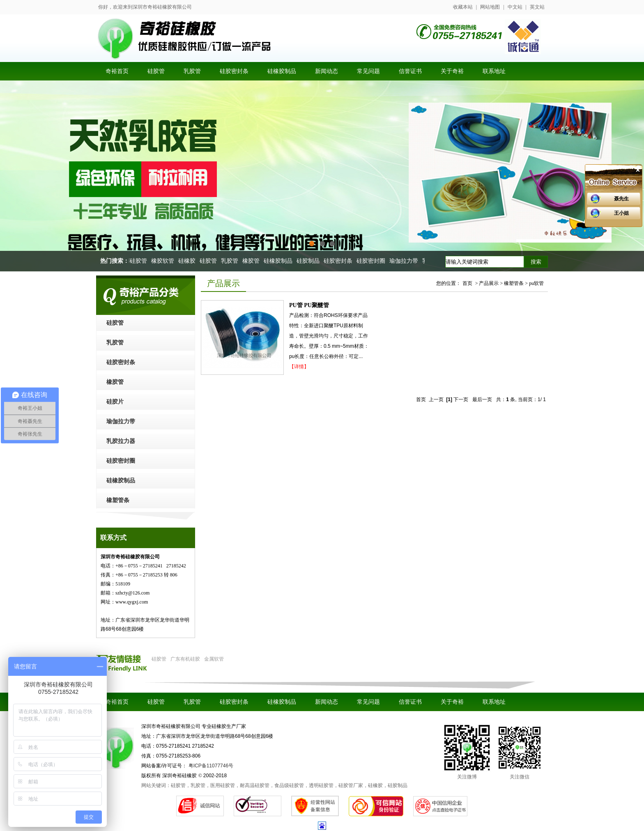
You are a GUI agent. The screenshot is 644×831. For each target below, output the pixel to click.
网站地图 (490, 7)
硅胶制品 (310, 261)
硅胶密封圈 (373, 261)
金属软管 (214, 659)
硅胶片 (115, 402)
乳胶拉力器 (121, 441)
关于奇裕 (452, 702)
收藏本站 (463, 7)
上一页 (436, 399)
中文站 (515, 7)
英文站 (537, 7)
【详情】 (299, 367)
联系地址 (494, 702)
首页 (467, 283)
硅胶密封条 (340, 261)
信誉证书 (410, 702)
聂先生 (621, 199)
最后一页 (482, 399)
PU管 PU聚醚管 (309, 305)
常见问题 (368, 702)
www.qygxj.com (132, 602)
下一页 (461, 399)
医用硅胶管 (135, 261)
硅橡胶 (189, 261)
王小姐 (621, 213)
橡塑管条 (118, 500)
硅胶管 (211, 261)
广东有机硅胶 (185, 659)
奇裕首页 (117, 702)
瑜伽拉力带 (406, 261)
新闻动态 (327, 702)
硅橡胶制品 (281, 261)
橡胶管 (253, 261)
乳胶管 (232, 261)
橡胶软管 (165, 261)
